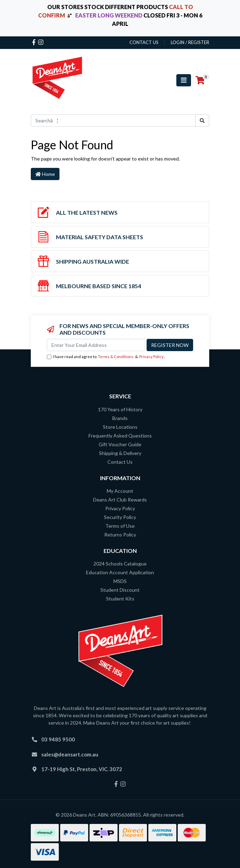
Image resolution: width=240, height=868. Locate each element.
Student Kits (120, 599)
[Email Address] (96, 345)
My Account (120, 491)
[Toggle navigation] (184, 80)
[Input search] (113, 120)
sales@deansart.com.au (70, 754)
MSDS (120, 581)
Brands (120, 418)
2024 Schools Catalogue (120, 564)
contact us (144, 42)
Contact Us (120, 462)
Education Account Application (120, 572)
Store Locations (120, 427)
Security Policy (120, 517)
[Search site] (202, 120)
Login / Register (190, 42)
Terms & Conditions (116, 357)
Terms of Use (120, 526)
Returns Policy (120, 535)
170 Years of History (120, 409)
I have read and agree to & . (106, 357)
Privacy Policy (151, 357)
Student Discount (120, 590)
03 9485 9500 (58, 739)
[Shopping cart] (200, 80)
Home (45, 174)
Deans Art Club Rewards (120, 500)
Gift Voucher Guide (120, 444)
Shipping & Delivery (120, 453)
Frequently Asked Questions (120, 436)
